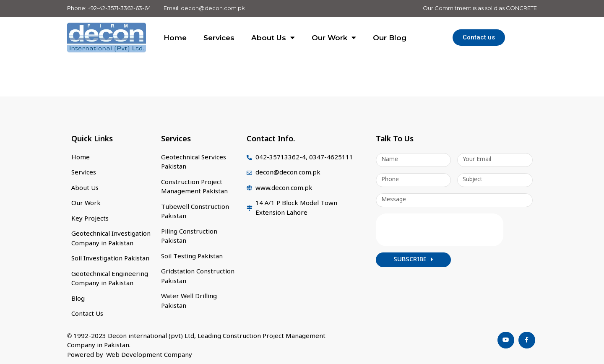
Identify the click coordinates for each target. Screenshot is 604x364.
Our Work (334, 38)
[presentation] (440, 230)
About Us (273, 38)
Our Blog (390, 38)
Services (219, 38)
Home (175, 38)
